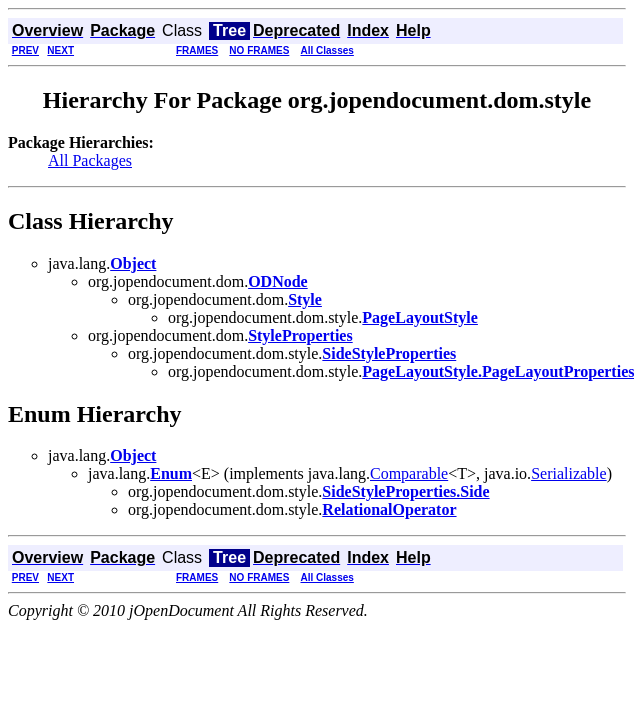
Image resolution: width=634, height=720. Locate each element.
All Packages (90, 160)
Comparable (409, 473)
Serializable (569, 473)
